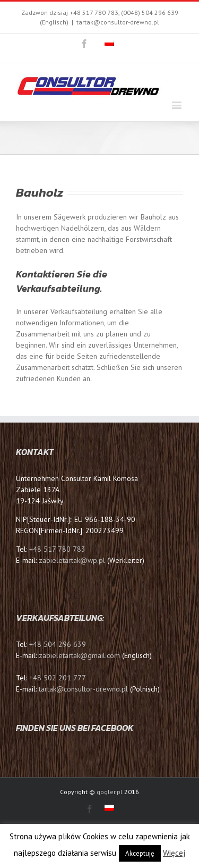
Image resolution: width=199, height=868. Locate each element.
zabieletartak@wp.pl (73, 560)
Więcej (174, 853)
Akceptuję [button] (140, 853)
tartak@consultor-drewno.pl (118, 22)
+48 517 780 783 (57, 549)
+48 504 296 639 (58, 644)
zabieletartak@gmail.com (79, 655)
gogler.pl (110, 792)
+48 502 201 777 (58, 678)
